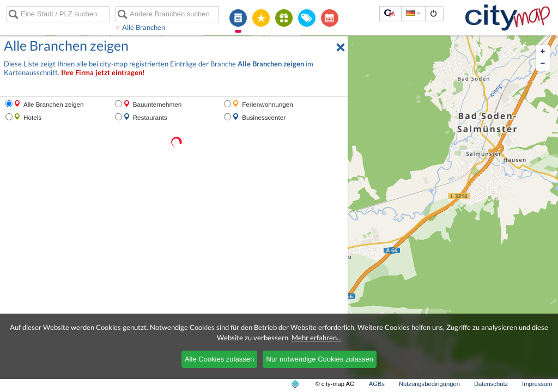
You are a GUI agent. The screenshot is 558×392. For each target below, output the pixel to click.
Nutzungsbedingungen (429, 384)
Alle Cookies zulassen (219, 359)
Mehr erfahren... (317, 338)
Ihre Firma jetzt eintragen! (103, 73)
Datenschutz (491, 384)
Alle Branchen (144, 27)
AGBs (377, 384)
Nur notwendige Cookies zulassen (320, 359)
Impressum (537, 384)
